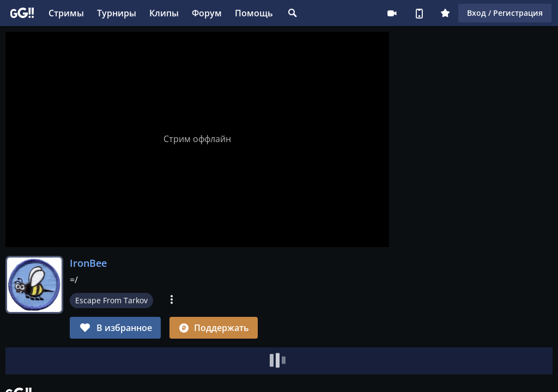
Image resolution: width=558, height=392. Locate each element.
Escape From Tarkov (111, 300)
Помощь (254, 13)
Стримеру (392, 13)
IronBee (88, 263)
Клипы (164, 13)
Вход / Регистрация (505, 13)
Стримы (66, 13)
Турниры (117, 13)
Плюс (445, 13)
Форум (207, 13)
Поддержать (214, 328)
